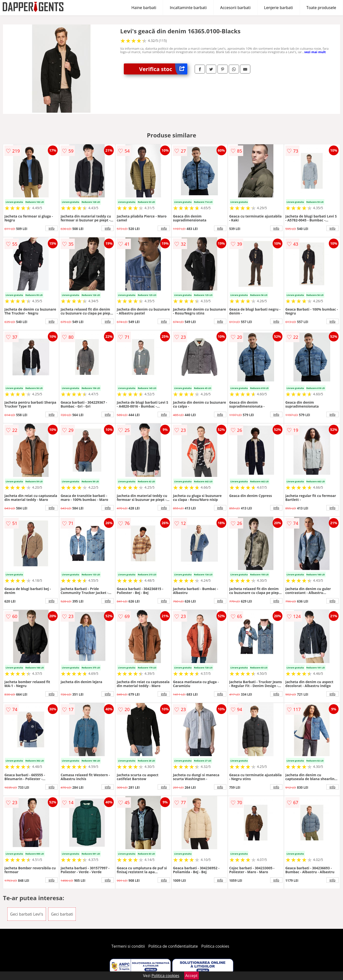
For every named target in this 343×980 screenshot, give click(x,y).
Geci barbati (62, 914)
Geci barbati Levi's (27, 914)
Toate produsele (321, 8)
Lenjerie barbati (279, 8)
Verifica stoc (163, 69)
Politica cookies (215, 946)
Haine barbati (144, 8)
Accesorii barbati (235, 8)
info (51, 228)
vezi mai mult (315, 52)
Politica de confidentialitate (173, 946)
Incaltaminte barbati (188, 8)
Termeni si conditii (128, 946)
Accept (191, 976)
